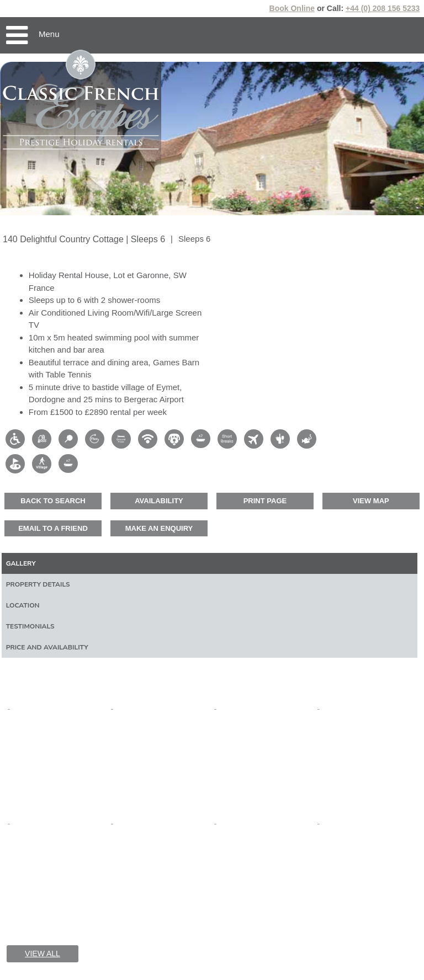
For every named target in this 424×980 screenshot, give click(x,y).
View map (371, 501)
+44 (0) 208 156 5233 (383, 8)
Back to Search (53, 501)
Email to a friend (53, 528)
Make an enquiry (159, 528)
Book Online (292, 8)
